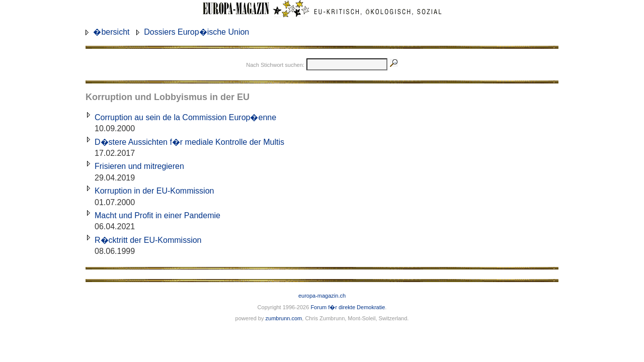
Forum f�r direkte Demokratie (348, 307)
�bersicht (111, 32)
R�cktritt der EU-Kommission (148, 240)
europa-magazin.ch (322, 296)
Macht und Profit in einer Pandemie (157, 215)
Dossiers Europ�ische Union (196, 32)
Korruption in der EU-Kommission (154, 191)
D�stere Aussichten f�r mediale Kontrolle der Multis (189, 142)
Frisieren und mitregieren (139, 166)
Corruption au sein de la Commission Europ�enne (185, 117)
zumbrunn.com (284, 318)
